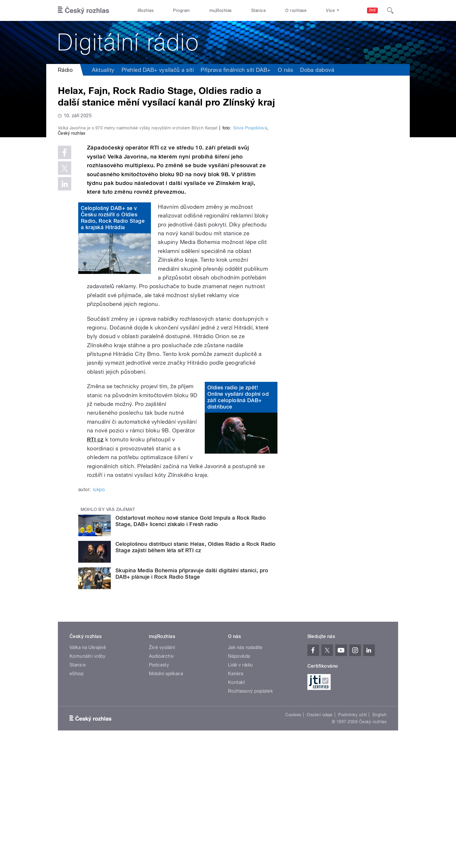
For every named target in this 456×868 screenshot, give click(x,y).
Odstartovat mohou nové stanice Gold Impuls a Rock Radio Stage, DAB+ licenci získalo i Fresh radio (191, 644)
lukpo (99, 613)
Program (181, 10)
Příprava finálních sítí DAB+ (236, 70)
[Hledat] (390, 10)
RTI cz (95, 563)
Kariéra (236, 797)
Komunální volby (87, 779)
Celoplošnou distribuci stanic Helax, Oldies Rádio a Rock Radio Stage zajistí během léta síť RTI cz (196, 671)
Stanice (259, 10)
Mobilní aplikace (166, 797)
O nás (285, 70)
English (380, 838)
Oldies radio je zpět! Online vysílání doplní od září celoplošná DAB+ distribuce (238, 521)
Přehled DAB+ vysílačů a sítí (158, 70)
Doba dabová (317, 70)
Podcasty (159, 788)
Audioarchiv (162, 779)
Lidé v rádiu (241, 788)
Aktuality (103, 70)
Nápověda (239, 779)
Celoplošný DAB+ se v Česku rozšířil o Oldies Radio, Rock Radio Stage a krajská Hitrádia (113, 341)
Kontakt (236, 806)
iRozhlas (146, 10)
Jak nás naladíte (245, 771)
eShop (76, 797)
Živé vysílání (162, 771)
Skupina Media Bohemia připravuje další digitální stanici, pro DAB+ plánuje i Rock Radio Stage (192, 697)
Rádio (65, 70)
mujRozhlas (221, 10)
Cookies (293, 838)
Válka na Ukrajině (88, 771)
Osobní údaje (320, 838)
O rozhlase (296, 10)
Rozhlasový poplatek (250, 814)
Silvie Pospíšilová (250, 252)
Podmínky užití (352, 838)
